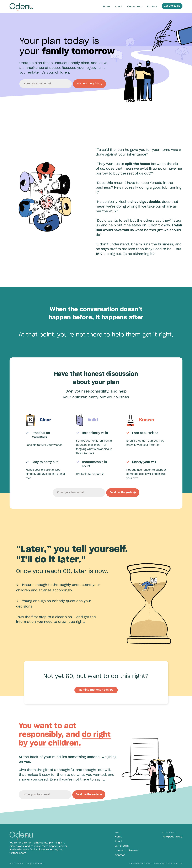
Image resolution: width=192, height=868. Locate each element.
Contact (152, 7)
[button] (135, 7)
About (119, 7)
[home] (21, 7)
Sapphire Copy (175, 864)
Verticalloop (146, 864)
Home (107, 7)
